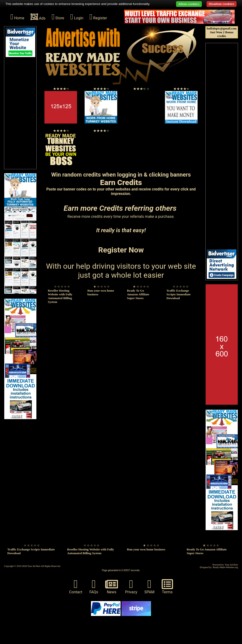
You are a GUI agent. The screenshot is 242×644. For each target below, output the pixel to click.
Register (98, 17)
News (112, 586)
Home (17, 17)
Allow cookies (189, 4)
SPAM (149, 586)
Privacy (131, 586)
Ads (38, 17)
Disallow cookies (222, 4)
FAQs (94, 586)
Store (58, 17)
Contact (76, 586)
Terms (167, 586)
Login (77, 17)
